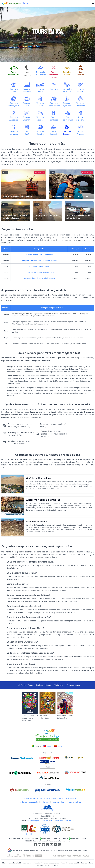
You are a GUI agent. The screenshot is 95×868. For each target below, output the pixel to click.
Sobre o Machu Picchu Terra (33, 799)
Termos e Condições (58, 802)
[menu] (93, 4)
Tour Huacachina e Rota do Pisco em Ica (39, 255)
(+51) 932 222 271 (50, 838)
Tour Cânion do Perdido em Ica (39, 266)
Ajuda (22, 685)
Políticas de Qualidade (74, 802)
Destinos (39, 685)
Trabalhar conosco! (50, 799)
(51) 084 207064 (24, 838)
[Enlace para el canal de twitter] (56, 845)
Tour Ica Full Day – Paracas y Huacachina (39, 272)
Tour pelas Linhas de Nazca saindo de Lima (39, 278)
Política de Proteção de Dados (29, 802)
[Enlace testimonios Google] (60, 845)
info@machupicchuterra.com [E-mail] (38, 820)
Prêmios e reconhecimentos (67, 799)
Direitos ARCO (45, 802)
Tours (31, 685)
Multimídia (58, 685)
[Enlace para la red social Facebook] (35, 845)
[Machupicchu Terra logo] (14, 4)
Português (37, 746)
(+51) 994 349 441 (79, 838)
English (47, 746)
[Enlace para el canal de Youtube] (44, 845)
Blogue (48, 685)
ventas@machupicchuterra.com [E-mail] (62, 820)
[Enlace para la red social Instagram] (40, 845)
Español (58, 746)
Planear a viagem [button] (74, 685)
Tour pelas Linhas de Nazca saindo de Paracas (39, 261)
